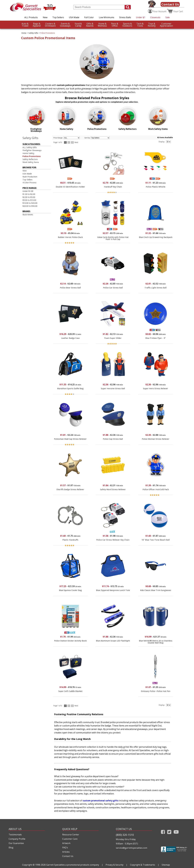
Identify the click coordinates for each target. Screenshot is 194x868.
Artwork (66, 843)
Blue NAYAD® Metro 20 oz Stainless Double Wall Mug (156, 642)
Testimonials (15, 835)
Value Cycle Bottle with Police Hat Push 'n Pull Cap (113, 238)
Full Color (89, 17)
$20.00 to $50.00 (30, 206)
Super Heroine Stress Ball (113, 388)
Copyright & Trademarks (143, 865)
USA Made (74, 17)
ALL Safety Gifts (30, 147)
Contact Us (170, 4)
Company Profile (17, 839)
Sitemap (166, 865)
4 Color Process (29, 183)
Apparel (37, 25)
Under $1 (141, 17)
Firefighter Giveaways (32, 150)
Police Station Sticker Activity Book (70, 641)
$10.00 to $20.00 (30, 203)
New (45, 17)
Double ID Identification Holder (70, 187)
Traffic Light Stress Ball (156, 288)
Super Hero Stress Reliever (156, 388)
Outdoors (127, 25)
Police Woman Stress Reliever (156, 439)
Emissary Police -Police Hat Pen (156, 691)
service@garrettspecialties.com (131, 848)
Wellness (102, 25)
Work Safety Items (31, 162)
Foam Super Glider (113, 338)
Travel (25, 25)
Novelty (152, 25)
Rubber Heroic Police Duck (70, 237)
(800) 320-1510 (125, 835)
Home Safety (28, 153)
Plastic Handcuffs (70, 540)
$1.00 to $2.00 (29, 194)
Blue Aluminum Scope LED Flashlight (113, 641)
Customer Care (70, 839)
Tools (140, 25)
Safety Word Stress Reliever (113, 489)
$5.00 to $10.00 (29, 200)
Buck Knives (28, 215)
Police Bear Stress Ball (70, 288)
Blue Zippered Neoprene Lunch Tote (113, 590)
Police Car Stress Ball (113, 288)
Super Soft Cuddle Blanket (70, 691)
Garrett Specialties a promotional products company (73, 865)
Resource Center (71, 835)
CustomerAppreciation (166, 25)
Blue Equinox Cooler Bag (70, 590)
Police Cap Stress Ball (113, 439)
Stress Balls (125, 17)
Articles (66, 852)
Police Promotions (48, 33)
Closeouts (155, 17)
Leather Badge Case (70, 338)
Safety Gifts (33, 33)
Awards (90, 25)
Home (24, 33)
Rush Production (30, 177)
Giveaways (65, 25)
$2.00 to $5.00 (29, 197)
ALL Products (31, 17)
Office (115, 25)
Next (76, 142)
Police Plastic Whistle (156, 187)
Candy (78, 25)
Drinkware (50, 25)
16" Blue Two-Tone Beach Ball (156, 540)
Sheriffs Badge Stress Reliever (70, 489)
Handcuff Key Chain (113, 187)
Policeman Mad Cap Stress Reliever (70, 439)
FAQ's (65, 848)
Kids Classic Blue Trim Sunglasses (156, 590)
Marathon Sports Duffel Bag (70, 388)
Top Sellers (58, 17)
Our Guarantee (16, 843)
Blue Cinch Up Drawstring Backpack (156, 237)
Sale (168, 17)
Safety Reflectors (30, 159)
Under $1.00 (28, 191)
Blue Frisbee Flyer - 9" (156, 338)
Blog (11, 848)
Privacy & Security (115, 865)
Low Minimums (107, 17)
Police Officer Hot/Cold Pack (156, 489)
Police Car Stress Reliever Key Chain (113, 540)
